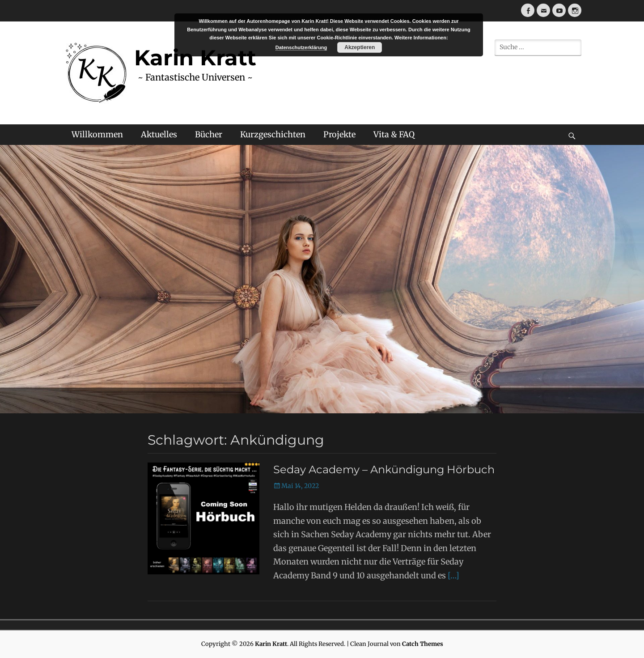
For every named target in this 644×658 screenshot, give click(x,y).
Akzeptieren (360, 47)
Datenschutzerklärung (301, 47)
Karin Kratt (271, 644)
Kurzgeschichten (273, 134)
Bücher (209, 134)
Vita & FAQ (394, 134)
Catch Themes (423, 644)
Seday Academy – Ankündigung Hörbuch (384, 469)
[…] (453, 575)
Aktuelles (159, 134)
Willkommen (97, 134)
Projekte (339, 134)
